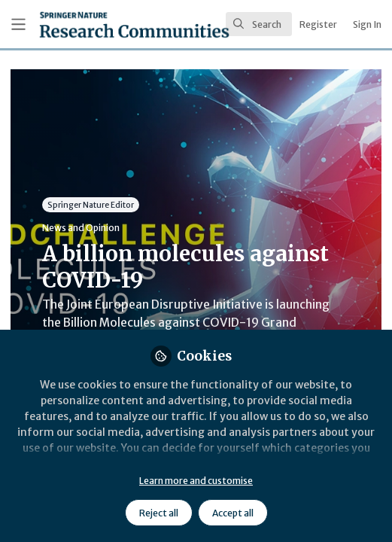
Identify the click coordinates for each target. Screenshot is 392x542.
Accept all (233, 513)
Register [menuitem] (318, 24)
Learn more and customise (196, 481)
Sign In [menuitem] (367, 24)
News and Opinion (81, 228)
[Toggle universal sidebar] (18, 24)
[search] (259, 24)
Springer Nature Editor (91, 204)
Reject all (159, 513)
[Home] (92, 24)
